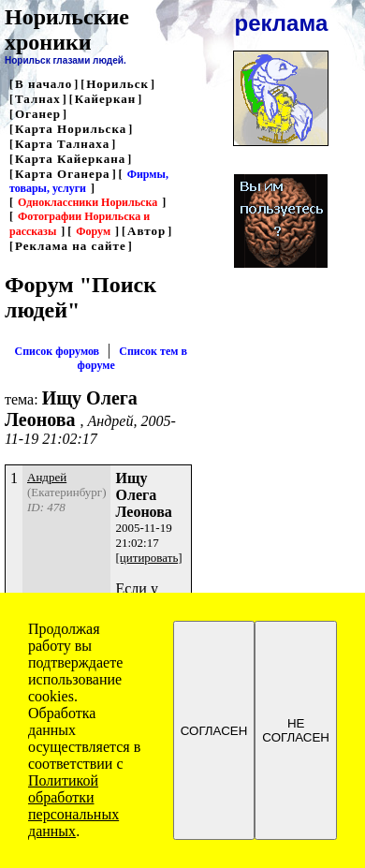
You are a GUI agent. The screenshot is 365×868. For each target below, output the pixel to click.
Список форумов (57, 351)
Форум (93, 231)
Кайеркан (106, 99)
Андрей (47, 477)
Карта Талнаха (62, 144)
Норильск (117, 84)
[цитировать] (148, 558)
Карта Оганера (63, 174)
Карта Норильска (71, 129)
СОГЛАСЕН (214, 731)
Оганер (38, 114)
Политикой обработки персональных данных (73, 806)
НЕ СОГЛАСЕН (296, 730)
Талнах (38, 99)
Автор (146, 231)
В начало (44, 84)
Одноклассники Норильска (88, 202)
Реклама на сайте (71, 246)
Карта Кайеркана (70, 159)
